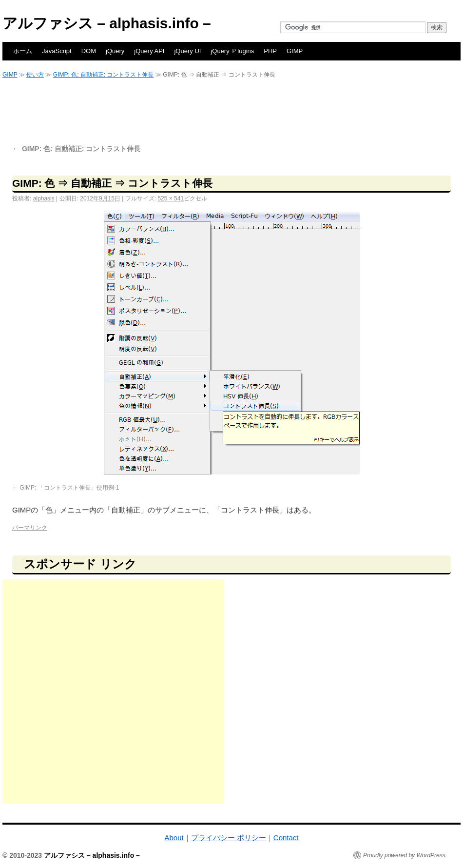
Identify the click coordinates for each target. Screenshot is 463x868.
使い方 (35, 75)
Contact (286, 838)
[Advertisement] (231, 111)
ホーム (23, 51)
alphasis (44, 198)
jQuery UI (187, 51)
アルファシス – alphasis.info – (107, 23)
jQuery (115, 51)
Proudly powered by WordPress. (405, 855)
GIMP (295, 51)
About (174, 838)
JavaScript (57, 51)
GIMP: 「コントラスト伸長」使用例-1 (69, 488)
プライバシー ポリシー (229, 838)
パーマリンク (30, 528)
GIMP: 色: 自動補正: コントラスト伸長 (104, 75)
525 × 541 (171, 198)
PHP (270, 51)
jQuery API (149, 51)
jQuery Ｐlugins (232, 51)
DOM (89, 51)
